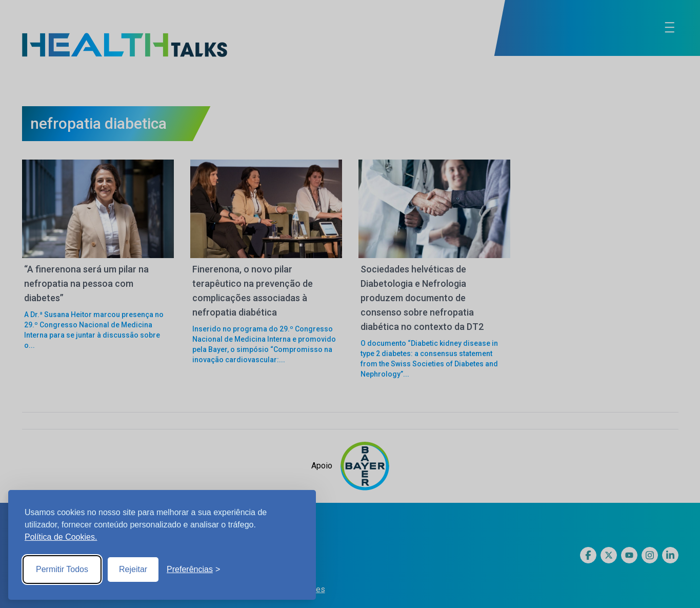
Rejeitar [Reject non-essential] (133, 569)
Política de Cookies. (61, 537)
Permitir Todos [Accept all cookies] (62, 569)
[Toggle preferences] (193, 570)
